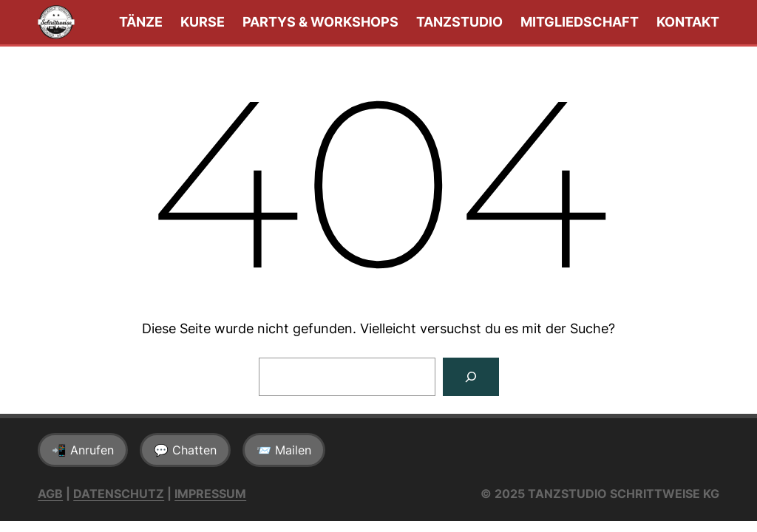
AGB (50, 494)
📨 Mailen (284, 450)
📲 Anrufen (83, 450)
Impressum (210, 494)
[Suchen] (471, 377)
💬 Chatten (185, 450)
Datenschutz (119, 494)
